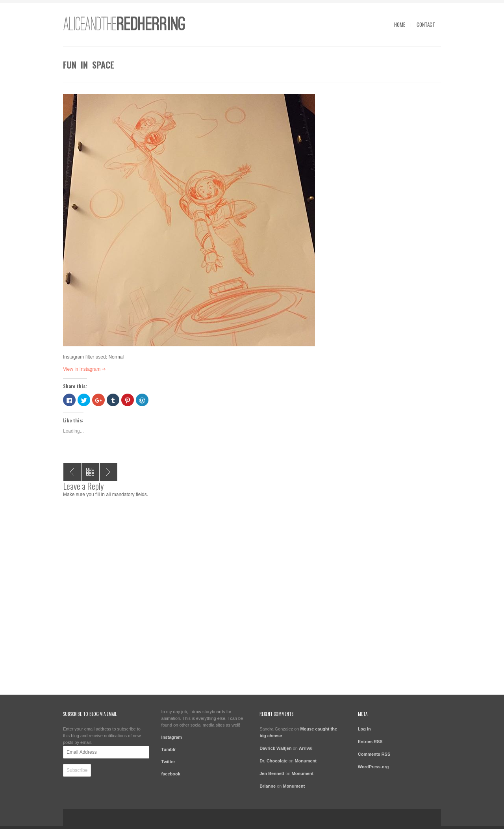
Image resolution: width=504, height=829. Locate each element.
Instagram (172, 737)
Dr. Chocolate (273, 761)
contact (426, 24)
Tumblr (169, 749)
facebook (171, 774)
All (90, 472)
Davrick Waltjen (276, 748)
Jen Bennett (272, 773)
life (108, 472)
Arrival (306, 748)
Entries (370, 742)
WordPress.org (373, 767)
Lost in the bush (72, 472)
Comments (374, 754)
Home (400, 24)
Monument (306, 761)
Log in (364, 729)
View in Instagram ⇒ (84, 369)
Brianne (268, 786)
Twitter (168, 762)
